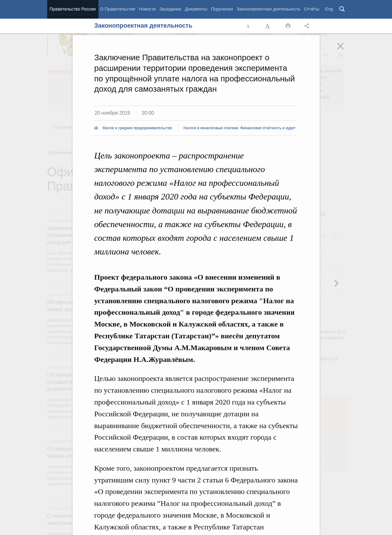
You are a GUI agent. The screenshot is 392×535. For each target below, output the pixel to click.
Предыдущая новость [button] (336, 283)
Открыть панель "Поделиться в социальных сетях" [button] (308, 26)
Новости (147, 9)
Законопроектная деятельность (269, 9)
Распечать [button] (288, 26)
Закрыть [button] (345, 50)
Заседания (170, 9)
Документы (196, 9)
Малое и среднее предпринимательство (137, 128)
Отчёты (312, 9)
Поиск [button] (342, 9)
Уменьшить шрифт (248, 26)
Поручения (222, 9)
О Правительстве (118, 9)
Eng (329, 9)
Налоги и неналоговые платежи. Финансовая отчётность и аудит (239, 128)
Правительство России (73, 9)
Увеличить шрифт (268, 26)
